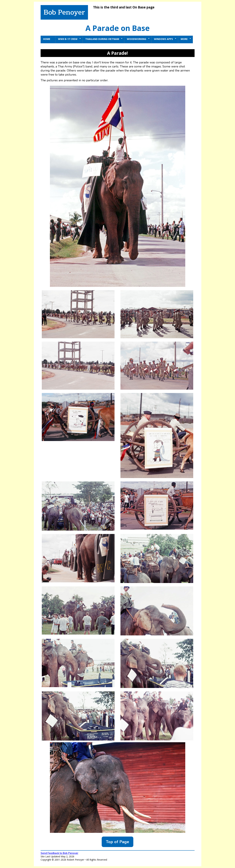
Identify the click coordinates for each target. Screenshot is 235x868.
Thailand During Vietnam (104, 39)
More (186, 39)
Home (47, 39)
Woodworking (138, 39)
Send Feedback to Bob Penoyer (59, 853)
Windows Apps (165, 39)
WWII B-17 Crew (70, 39)
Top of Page (117, 842)
